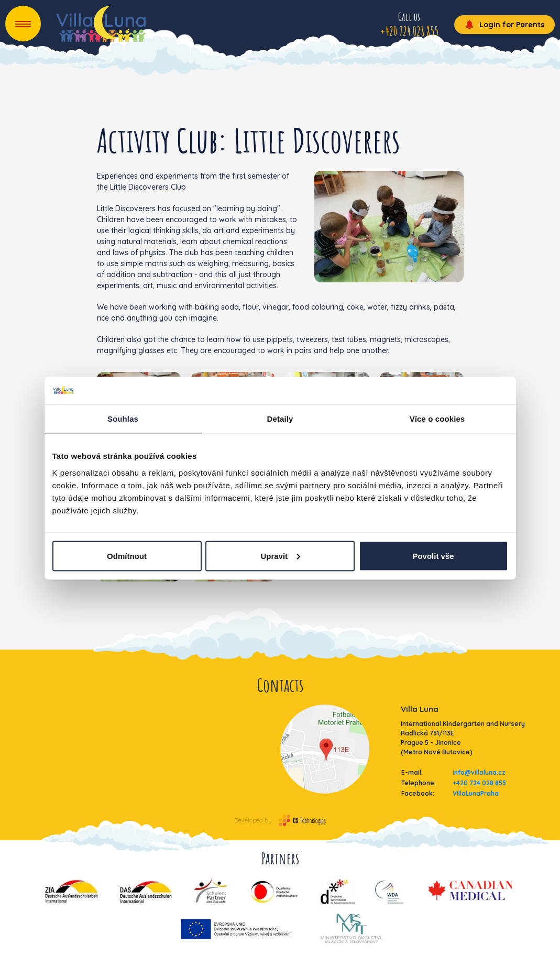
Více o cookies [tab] (437, 419)
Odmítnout (127, 556)
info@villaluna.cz (479, 772)
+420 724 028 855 (479, 783)
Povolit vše (433, 556)
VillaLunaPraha (476, 793)
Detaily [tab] (280, 419)
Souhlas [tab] (123, 419)
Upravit (280, 556)
